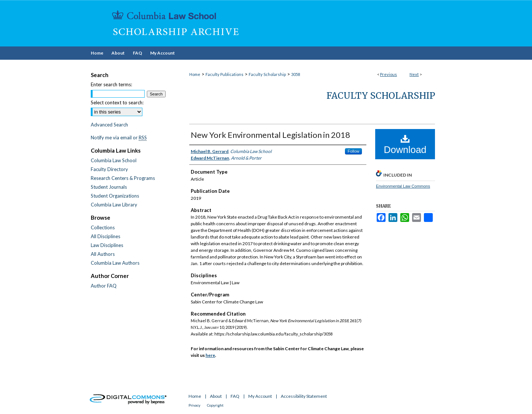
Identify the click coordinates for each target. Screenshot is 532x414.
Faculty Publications (224, 74)
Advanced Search (109, 125)
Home (195, 74)
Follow (353, 151)
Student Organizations (115, 196)
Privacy (194, 405)
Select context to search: (117, 102)
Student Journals (109, 187)
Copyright (215, 405)
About (216, 396)
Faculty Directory (109, 169)
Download (405, 145)
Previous (388, 74)
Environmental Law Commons (403, 186)
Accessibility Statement (304, 396)
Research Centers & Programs (123, 178)
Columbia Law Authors (115, 263)
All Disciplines (106, 236)
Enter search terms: (111, 84)
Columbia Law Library (114, 205)
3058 (296, 74)
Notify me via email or (119, 138)
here (210, 355)
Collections (103, 227)
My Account (260, 396)
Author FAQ (104, 286)
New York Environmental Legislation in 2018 (270, 135)
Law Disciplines (107, 245)
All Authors (103, 254)
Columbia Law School (114, 160)
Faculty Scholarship (267, 74)
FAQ (235, 396)
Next (414, 74)
